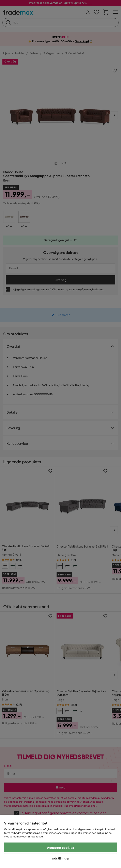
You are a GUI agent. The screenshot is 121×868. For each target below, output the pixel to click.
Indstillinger (60, 858)
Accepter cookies (60, 847)
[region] (60, 841)
